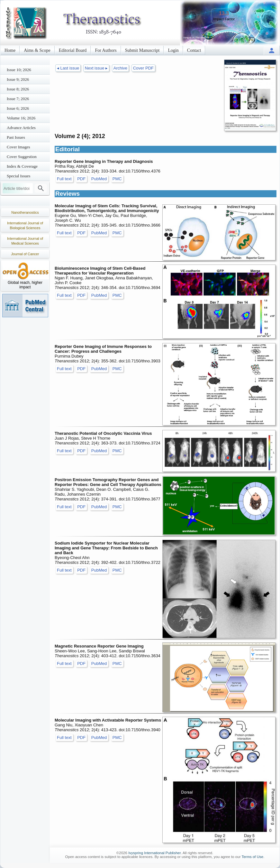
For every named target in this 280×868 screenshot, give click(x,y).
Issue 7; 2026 (18, 99)
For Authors (106, 50)
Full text (64, 179)
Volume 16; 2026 (21, 118)
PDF (81, 179)
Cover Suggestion (22, 157)
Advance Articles (21, 128)
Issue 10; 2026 (19, 70)
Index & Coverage (22, 166)
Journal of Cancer (25, 254)
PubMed (99, 179)
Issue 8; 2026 (18, 89)
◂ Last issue (68, 68)
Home (10, 50)
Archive (120, 68)
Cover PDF (143, 68)
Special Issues (18, 176)
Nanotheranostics (25, 212)
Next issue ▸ (96, 68)
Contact (194, 50)
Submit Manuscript (142, 50)
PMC (117, 179)
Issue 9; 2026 (18, 79)
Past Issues (16, 137)
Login (173, 50)
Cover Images (18, 147)
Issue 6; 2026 (18, 108)
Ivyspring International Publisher (154, 853)
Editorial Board (73, 50)
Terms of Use (252, 857)
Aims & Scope (37, 50)
